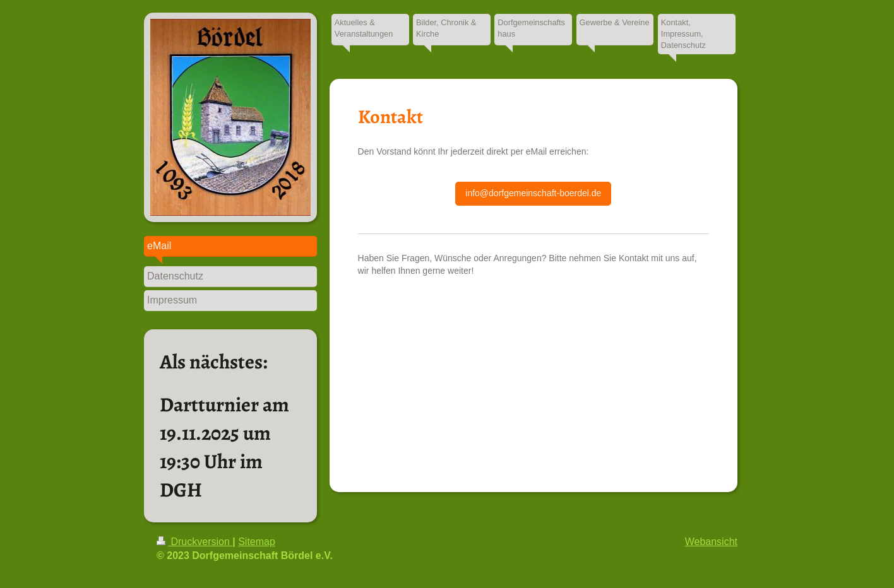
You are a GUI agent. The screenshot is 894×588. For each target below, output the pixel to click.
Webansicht (711, 542)
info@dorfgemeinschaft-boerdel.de (533, 193)
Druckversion (194, 542)
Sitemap (257, 542)
